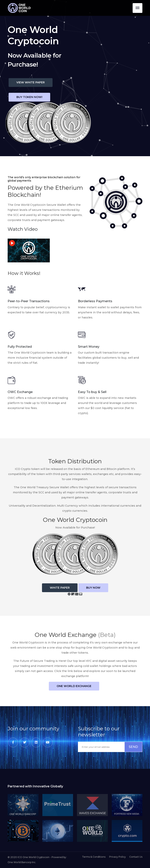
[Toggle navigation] (137, 8)
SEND (133, 747)
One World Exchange (74, 686)
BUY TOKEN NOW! (29, 97)
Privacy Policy (118, 857)
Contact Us (136, 857)
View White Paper (31, 83)
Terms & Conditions (94, 857)
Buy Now (93, 588)
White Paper (60, 588)
